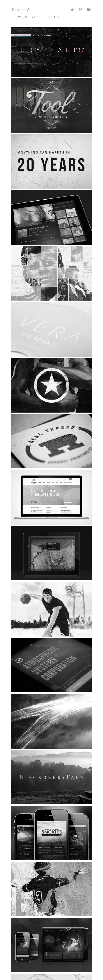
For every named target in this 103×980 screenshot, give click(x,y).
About (36, 17)
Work (23, 17)
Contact (53, 17)
